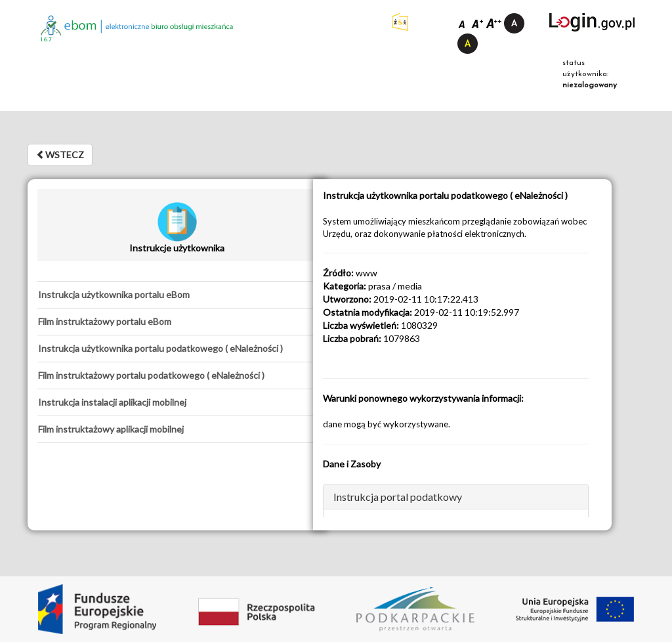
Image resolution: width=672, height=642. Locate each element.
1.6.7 (46, 40)
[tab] (177, 295)
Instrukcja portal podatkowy (398, 497)
